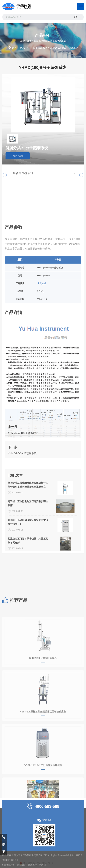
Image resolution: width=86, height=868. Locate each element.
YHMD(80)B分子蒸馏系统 (22, 480)
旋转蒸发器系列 (23, 173)
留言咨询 (18, 156)
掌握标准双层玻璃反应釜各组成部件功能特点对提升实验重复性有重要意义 (28, 541)
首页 (14, 48)
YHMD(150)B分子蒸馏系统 (23, 459)
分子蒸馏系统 (40, 48)
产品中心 (25, 48)
